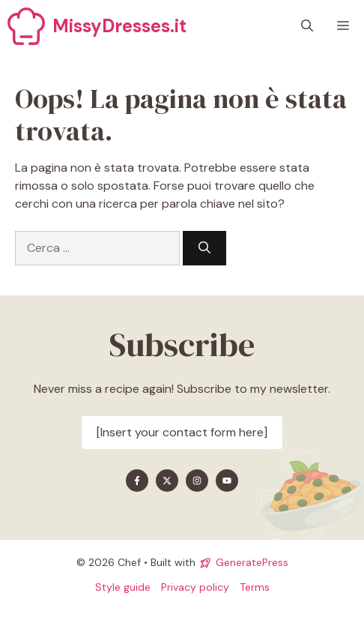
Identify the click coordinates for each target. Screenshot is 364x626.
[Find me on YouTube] (227, 481)
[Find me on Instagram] (197, 481)
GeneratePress (252, 562)
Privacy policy (195, 587)
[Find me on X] (167, 481)
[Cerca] (204, 248)
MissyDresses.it (119, 26)
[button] (307, 26)
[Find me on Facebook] (137, 481)
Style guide (123, 587)
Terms (255, 587)
